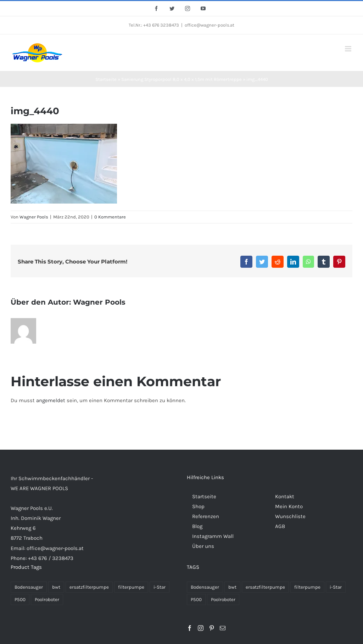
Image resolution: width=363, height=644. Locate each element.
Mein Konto (289, 506)
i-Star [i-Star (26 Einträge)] (160, 587)
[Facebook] (190, 628)
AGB (280, 526)
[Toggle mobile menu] (349, 49)
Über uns (203, 546)
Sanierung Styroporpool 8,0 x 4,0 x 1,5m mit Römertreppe (181, 79)
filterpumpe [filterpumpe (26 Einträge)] (131, 587)
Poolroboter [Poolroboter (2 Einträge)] (47, 599)
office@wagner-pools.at (210, 25)
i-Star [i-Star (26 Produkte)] (336, 587)
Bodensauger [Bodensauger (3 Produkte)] (205, 587)
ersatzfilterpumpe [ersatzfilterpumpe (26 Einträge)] (89, 587)
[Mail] (223, 628)
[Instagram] (201, 628)
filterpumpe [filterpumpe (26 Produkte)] (307, 587)
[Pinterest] (212, 628)
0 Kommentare (110, 217)
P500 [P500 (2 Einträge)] (20, 599)
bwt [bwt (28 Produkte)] (232, 587)
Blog (197, 526)
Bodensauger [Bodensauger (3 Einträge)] (29, 587)
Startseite (106, 79)
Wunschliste (290, 516)
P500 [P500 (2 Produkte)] (196, 599)
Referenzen (206, 516)
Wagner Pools (34, 217)
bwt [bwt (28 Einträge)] (56, 587)
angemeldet (51, 400)
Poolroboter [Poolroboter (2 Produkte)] (223, 599)
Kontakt (285, 496)
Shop (198, 506)
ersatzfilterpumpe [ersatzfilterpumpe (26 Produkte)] (265, 587)
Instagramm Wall (213, 536)
